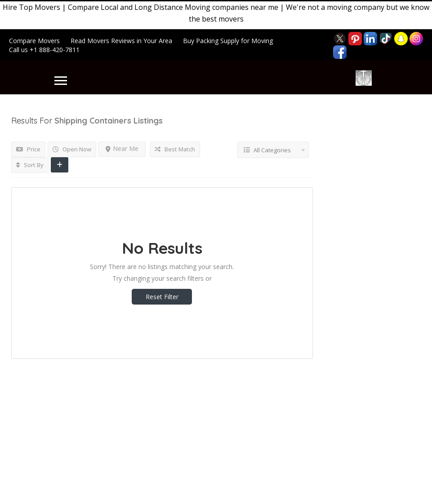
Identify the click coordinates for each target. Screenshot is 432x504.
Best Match (175, 149)
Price (28, 149)
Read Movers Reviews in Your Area (121, 41)
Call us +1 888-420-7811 (44, 50)
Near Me (122, 148)
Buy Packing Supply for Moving (228, 41)
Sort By (30, 165)
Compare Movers (34, 41)
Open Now (72, 149)
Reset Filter (162, 297)
